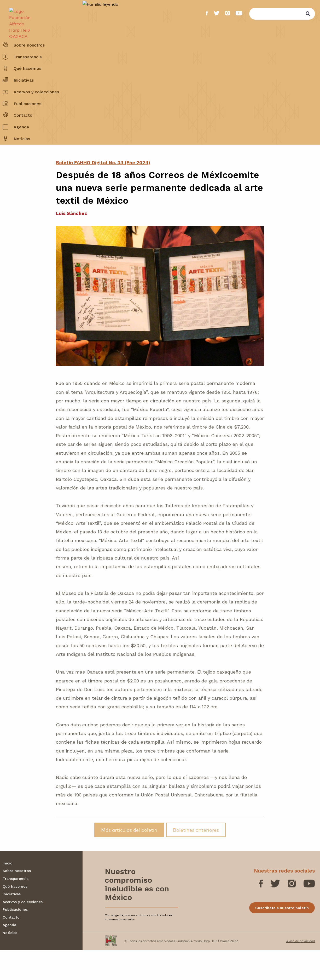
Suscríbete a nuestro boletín (282, 938)
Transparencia (28, 69)
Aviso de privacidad (301, 971)
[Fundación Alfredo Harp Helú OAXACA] (17, 16)
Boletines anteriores (196, 860)
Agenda (21, 139)
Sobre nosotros (29, 57)
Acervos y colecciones (36, 104)
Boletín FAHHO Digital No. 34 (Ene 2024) (103, 193)
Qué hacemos (27, 81)
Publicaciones (27, 116)
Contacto (23, 128)
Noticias (22, 151)
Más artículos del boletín (129, 860)
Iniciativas (24, 93)
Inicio (8, 893)
